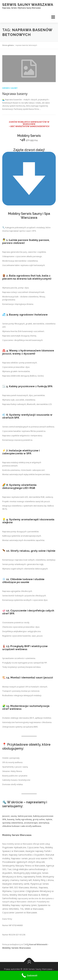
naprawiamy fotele (33, 877)
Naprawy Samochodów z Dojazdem (27, 855)
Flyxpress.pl (36, 884)
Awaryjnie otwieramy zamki (16, 884)
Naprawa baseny (15, 94)
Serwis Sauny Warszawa (28, 5)
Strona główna (8, 45)
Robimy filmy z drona (43, 880)
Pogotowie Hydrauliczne (14, 847)
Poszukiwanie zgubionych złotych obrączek (24, 862)
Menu (53, 17)
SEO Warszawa (21, 887)
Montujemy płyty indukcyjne (27, 873)
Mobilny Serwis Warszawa (16, 948)
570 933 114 (32, 140)
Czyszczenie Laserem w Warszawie (20, 913)
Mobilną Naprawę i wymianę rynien (20, 905)
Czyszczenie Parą (36, 847)
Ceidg (26, 944)
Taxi (9, 869)
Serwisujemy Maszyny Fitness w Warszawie (24, 866)
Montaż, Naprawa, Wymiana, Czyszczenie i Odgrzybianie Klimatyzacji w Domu (28, 891)
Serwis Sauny (10, 88)
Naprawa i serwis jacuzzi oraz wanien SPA (32, 858)
